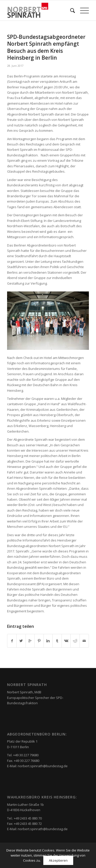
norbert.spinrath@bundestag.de (43, 766)
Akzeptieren (58, 860)
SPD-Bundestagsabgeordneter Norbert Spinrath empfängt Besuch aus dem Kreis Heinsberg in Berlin (46, 47)
